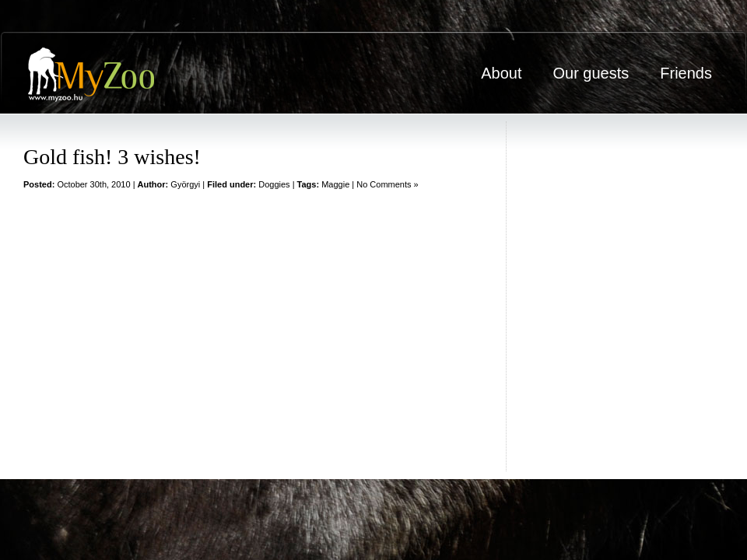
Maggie (335, 184)
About (501, 73)
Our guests (591, 73)
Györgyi (185, 184)
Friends (686, 73)
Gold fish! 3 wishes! (112, 157)
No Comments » (387, 184)
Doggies (274, 184)
